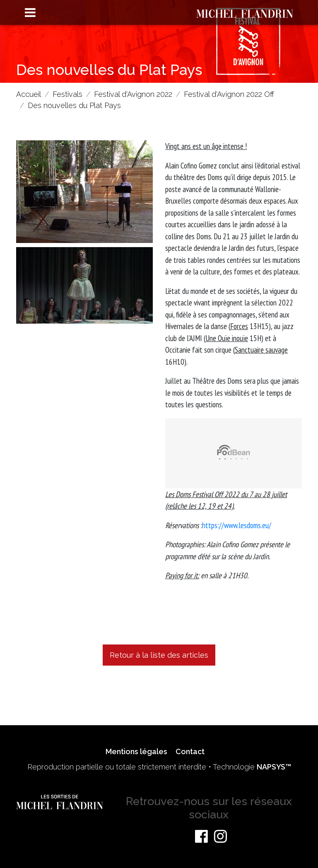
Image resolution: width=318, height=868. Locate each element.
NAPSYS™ (274, 767)
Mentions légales (136, 751)
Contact (190, 751)
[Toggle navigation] (30, 13)
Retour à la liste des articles (159, 655)
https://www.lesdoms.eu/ (237, 525)
